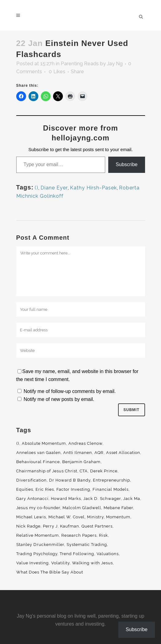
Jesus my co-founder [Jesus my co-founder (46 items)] (38, 508)
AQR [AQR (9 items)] (99, 453)
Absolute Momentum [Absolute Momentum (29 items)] (44, 443)
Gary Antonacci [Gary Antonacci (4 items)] (32, 499)
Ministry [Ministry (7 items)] (95, 517)
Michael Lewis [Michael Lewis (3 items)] (31, 517)
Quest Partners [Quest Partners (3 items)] (97, 526)
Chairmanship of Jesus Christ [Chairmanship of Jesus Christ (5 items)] (47, 471)
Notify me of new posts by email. (59, 399)
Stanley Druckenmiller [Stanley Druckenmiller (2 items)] (40, 545)
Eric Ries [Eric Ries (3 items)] (45, 489)
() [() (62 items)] (18, 443)
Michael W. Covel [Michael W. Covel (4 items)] (67, 517)
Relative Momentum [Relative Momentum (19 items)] (38, 535)
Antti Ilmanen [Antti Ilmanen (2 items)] (78, 453)
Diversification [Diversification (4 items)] (31, 480)
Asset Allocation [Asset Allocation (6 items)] (123, 453)
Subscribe (126, 164)
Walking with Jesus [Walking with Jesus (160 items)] (92, 563)
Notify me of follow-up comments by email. (70, 391)
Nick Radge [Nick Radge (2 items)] (28, 526)
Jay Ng (115, 64)
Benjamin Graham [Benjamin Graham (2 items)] (81, 462)
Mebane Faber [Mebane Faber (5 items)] (118, 508)
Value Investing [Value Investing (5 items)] (33, 563)
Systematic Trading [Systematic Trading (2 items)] (87, 545)
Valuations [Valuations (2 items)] (108, 554)
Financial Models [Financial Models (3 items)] (111, 489)
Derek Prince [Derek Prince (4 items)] (104, 471)
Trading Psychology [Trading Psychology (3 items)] (37, 554)
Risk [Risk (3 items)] (103, 535)
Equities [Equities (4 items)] (25, 489)
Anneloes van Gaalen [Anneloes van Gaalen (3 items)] (38, 453)
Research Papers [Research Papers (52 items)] (79, 535)
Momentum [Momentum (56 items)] (118, 517)
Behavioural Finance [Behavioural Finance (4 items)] (38, 462)
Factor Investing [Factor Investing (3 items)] (73, 489)
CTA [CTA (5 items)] (84, 471)
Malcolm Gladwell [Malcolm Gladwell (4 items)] (82, 508)
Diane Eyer (54, 188)
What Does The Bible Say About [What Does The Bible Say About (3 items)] (50, 572)
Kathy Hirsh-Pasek (93, 188)
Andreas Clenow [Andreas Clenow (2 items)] (85, 443)
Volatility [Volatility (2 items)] (60, 563)
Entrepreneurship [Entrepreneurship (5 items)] (111, 480)
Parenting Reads (80, 64)
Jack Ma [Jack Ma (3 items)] (132, 499)
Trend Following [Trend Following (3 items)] (77, 554)
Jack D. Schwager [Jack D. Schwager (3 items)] (102, 499)
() (36, 188)
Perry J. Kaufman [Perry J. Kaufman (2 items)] (61, 526)
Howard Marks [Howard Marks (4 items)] (66, 499)
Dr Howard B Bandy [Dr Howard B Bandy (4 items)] (70, 480)
